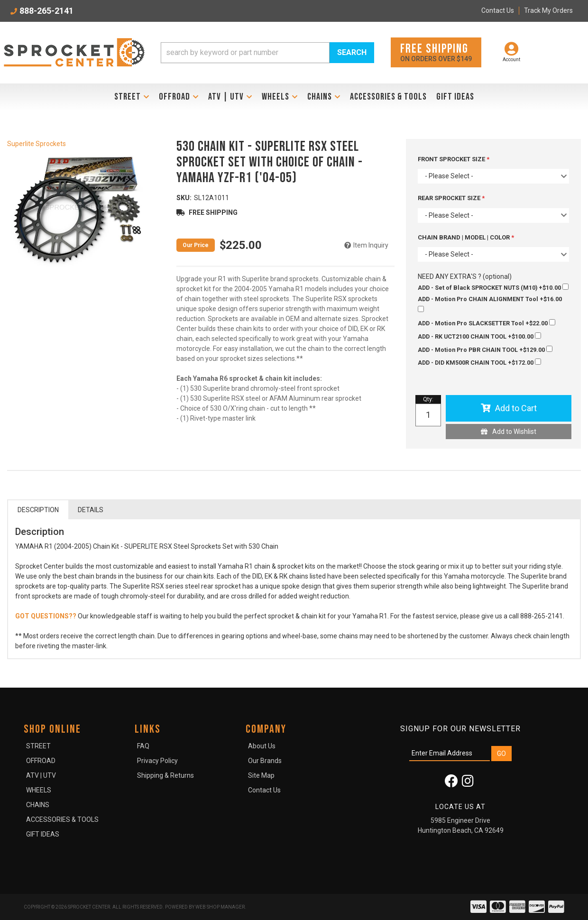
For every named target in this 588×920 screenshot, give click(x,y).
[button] (267, 53)
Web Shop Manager (220, 907)
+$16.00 (490, 304)
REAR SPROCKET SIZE (450, 198)
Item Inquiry (371, 245)
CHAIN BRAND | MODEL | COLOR (464, 237)
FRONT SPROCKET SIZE (452, 159)
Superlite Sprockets (37, 144)
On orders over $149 (436, 52)
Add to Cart (516, 408)
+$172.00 (479, 362)
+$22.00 (487, 323)
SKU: (184, 198)
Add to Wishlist (514, 432)
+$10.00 (493, 287)
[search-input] (245, 53)
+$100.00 (479, 336)
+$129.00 (485, 350)
